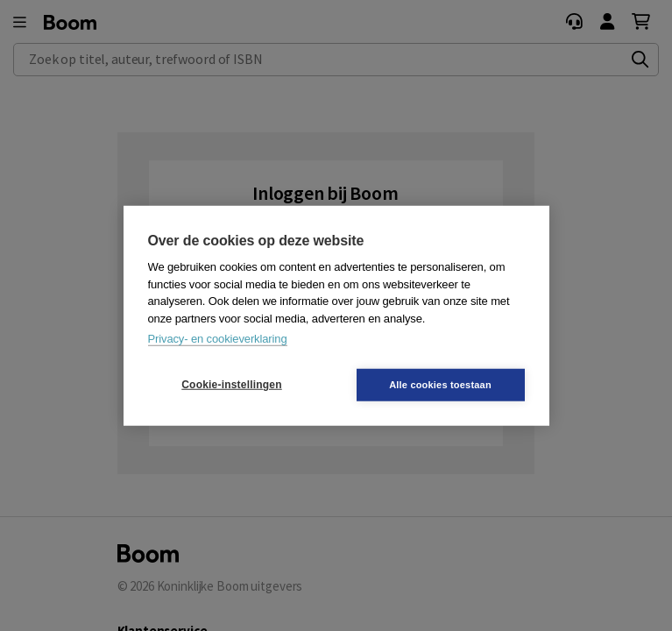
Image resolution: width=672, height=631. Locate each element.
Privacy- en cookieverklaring (218, 339)
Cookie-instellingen (231, 385)
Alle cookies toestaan (440, 384)
